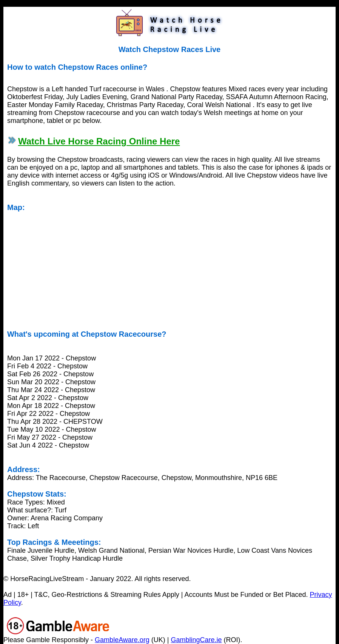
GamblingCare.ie (196, 640)
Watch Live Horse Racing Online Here (99, 141)
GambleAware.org (122, 640)
